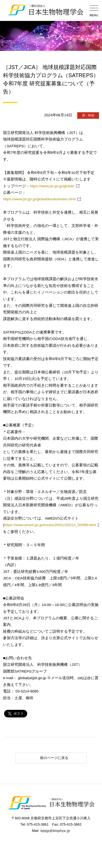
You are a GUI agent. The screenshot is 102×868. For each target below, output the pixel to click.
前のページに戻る (43, 758)
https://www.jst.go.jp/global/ (52, 186)
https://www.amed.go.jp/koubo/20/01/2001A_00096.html (50, 525)
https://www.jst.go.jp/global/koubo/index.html (39, 199)
